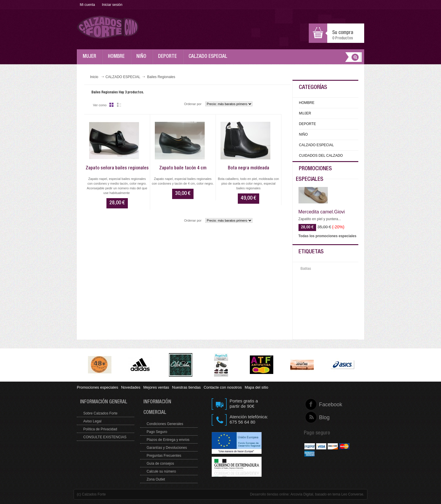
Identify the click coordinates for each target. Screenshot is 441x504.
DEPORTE (169, 59)
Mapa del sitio (256, 387)
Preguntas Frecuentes (164, 456)
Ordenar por (193, 104)
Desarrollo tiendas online (269, 494)
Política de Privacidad (100, 429)
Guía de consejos (160, 463)
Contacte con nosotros (223, 387)
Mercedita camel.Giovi (322, 212)
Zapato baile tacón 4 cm (183, 168)
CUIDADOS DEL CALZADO (321, 156)
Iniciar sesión (112, 5)
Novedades (131, 387)
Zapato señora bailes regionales (117, 168)
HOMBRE (118, 59)
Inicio (94, 77)
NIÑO (143, 59)
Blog (319, 417)
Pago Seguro (157, 432)
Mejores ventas (156, 387)
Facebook (319, 404)
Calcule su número (161, 471)
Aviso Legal (92, 421)
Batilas (306, 269)
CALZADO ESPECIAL (209, 59)
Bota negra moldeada (249, 168)
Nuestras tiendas (186, 387)
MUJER (91, 59)
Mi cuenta (87, 5)
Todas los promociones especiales (328, 236)
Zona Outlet (156, 479)
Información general (104, 402)
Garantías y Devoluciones (167, 448)
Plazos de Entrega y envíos (168, 440)
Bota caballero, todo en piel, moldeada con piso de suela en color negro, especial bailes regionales (249, 183)
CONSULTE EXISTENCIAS (105, 437)
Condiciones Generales (165, 424)
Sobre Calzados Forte (100, 413)
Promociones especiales (97, 387)
